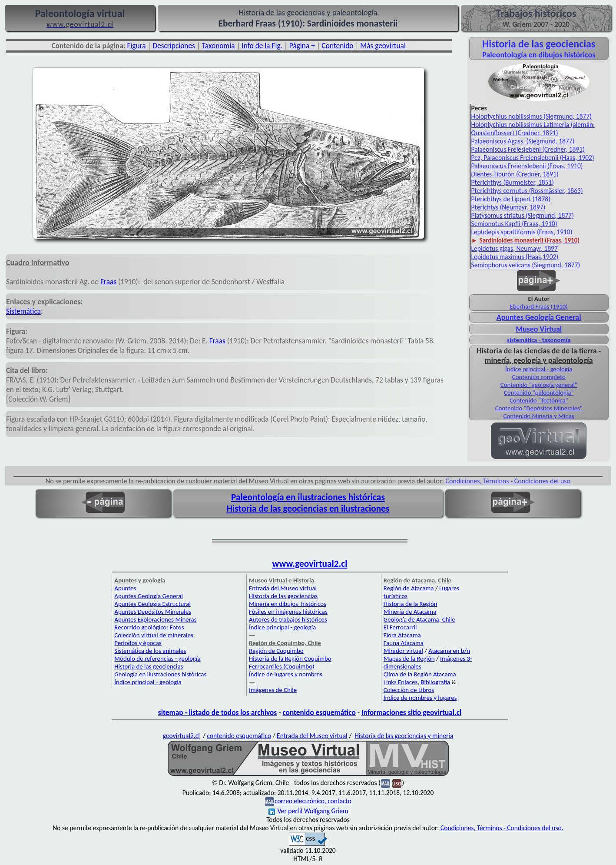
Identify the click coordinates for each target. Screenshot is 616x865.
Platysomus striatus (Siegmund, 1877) (523, 215)
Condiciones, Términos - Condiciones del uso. (502, 828)
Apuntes (125, 588)
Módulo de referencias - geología (157, 659)
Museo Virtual (539, 329)
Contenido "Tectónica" (539, 400)
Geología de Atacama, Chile (419, 619)
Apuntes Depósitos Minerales (153, 612)
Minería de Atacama (410, 612)
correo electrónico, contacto (313, 801)
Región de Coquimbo (276, 651)
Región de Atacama (409, 588)
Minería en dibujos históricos (288, 604)
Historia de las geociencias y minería (404, 736)
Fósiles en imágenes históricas (288, 612)
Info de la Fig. (262, 46)
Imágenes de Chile (273, 690)
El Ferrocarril (400, 627)
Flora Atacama (402, 635)
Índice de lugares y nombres (286, 674)
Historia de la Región (411, 604)
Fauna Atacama (404, 643)
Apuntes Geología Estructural (152, 604)
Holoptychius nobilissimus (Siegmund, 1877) (532, 116)
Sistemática (23, 311)
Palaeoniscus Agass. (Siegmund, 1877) (523, 141)
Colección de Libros (409, 690)
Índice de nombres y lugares (420, 698)
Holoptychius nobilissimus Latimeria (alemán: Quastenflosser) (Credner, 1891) (533, 129)
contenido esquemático (319, 712)
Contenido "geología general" (539, 385)
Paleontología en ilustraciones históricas (308, 497)
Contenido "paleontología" (539, 393)
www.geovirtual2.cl (310, 564)
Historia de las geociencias (149, 666)
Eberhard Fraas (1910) (539, 306)
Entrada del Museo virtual (283, 588)
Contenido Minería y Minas (539, 416)
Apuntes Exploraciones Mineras (155, 619)
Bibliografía (435, 682)
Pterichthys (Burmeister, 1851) (513, 182)
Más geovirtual (383, 46)
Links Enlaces (401, 682)
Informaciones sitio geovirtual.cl (411, 712)
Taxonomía (219, 46)
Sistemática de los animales (150, 651)
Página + (302, 46)
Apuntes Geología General (539, 317)
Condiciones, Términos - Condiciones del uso (508, 481)
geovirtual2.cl (181, 736)
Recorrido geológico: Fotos (149, 627)
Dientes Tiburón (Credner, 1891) (515, 174)
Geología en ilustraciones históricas (160, 674)
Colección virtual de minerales (154, 635)
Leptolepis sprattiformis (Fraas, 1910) (522, 232)
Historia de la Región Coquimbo (290, 659)
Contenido (338, 46)
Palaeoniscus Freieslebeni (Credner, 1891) (528, 149)
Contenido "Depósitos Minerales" (539, 408)
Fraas (108, 282)
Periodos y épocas (138, 643)
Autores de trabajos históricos (288, 619)
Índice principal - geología (539, 369)
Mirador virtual (403, 651)
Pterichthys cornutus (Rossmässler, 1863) (527, 191)
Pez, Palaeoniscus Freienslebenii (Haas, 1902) (533, 158)
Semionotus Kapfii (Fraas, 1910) (514, 224)
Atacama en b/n (449, 651)
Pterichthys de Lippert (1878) (511, 199)
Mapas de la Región (409, 659)
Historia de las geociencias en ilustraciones (308, 509)
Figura (136, 46)
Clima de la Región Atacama (420, 674)
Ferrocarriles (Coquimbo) (282, 666)
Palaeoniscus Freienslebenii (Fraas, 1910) (527, 166)
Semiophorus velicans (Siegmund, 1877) (526, 265)
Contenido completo (539, 377)
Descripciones (174, 46)
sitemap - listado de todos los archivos (217, 712)
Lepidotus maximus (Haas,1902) (515, 257)
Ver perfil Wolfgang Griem (308, 811)
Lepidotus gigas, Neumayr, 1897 (515, 248)
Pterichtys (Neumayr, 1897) (508, 207)
